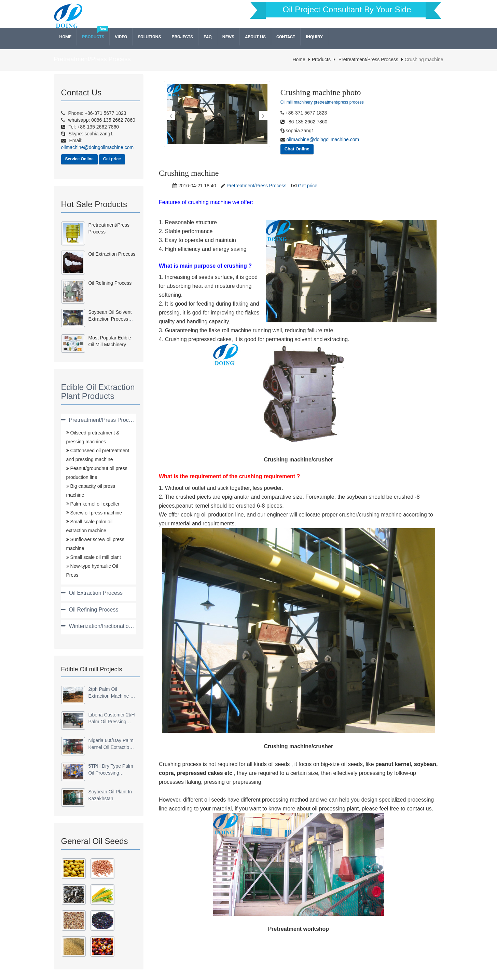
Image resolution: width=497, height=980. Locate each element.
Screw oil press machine (96, 513)
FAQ (208, 37)
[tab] (99, 420)
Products (321, 59)
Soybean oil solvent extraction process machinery (110, 319)
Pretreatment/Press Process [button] (103, 420)
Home (66, 37)
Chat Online (297, 149)
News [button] (228, 37)
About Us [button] (255, 37)
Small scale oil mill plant (95, 557)
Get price (112, 159)
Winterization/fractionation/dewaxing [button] (113, 626)
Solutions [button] (149, 37)
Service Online (79, 159)
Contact (286, 37)
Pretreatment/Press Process (368, 59)
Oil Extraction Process (112, 254)
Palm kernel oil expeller (94, 504)
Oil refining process (110, 283)
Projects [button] (182, 37)
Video (121, 37)
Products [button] (93, 37)
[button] (171, 116)
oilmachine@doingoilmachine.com (322, 139)
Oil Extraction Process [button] (96, 593)
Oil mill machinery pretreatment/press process (322, 102)
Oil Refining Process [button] (94, 610)
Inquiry (314, 37)
